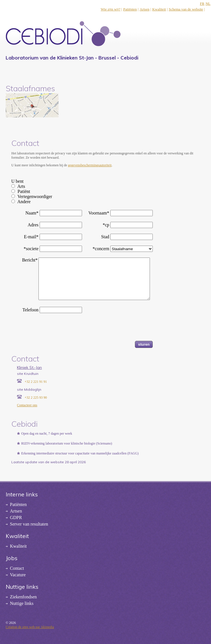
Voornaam (99, 213)
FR (202, 4)
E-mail (31, 237)
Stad (105, 237)
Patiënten (130, 9)
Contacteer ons (27, 405)
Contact (17, 568)
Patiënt (24, 191)
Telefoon (30, 310)
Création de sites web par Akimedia (30, 627)
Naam (32, 213)
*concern (101, 249)
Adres (33, 225)
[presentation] (54, 330)
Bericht (30, 260)
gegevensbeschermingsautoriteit (90, 165)
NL (208, 4)
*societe (31, 249)
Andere (24, 202)
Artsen (145, 9)
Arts (21, 186)
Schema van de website (186, 9)
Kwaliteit (159, 9)
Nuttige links (22, 603)
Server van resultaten (29, 524)
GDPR (16, 517)
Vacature (18, 575)
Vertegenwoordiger (35, 196)
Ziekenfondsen (23, 597)
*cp (106, 225)
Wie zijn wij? (111, 9)
